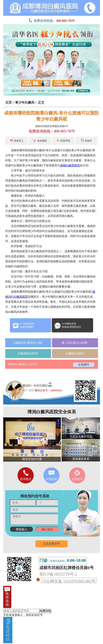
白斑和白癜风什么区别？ (23, 364)
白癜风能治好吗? (28, 354)
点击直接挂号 (51, 544)
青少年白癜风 (25, 102)
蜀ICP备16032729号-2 (58, 574)
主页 (8, 102)
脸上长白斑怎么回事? (75, 343)
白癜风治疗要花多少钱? (28, 343)
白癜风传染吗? (75, 354)
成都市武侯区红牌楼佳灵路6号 (52, 126)
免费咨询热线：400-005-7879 (52, 131)
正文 (41, 102)
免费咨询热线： (52, 21)
